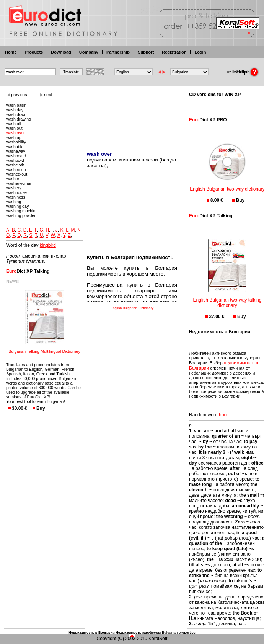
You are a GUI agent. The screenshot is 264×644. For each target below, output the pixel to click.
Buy (41, 408)
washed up (16, 170)
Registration (174, 52)
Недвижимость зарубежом (138, 633)
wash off (14, 124)
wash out (14, 128)
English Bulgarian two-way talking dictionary (227, 298)
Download (61, 52)
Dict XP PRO (208, 120)
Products (34, 52)
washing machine (22, 211)
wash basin (16, 105)
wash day (15, 110)
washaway (16, 151)
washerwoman (19, 183)
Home (11, 52)
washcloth (15, 165)
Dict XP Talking (28, 271)
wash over (15, 133)
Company (89, 52)
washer (13, 179)
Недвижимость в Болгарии (91, 633)
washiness (16, 197)
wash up (14, 137)
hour (223, 415)
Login (200, 52)
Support (146, 52)
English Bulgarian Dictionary (132, 308)
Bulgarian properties (179, 633)
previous (19, 95)
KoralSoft (158, 639)
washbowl (15, 160)
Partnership (118, 52)
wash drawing (19, 119)
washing (14, 202)
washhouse (16, 192)
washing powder (21, 215)
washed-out (17, 174)
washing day (17, 206)
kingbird (48, 245)
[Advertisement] (132, 116)
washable (15, 147)
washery (14, 188)
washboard (16, 156)
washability (16, 142)
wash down (16, 114)
